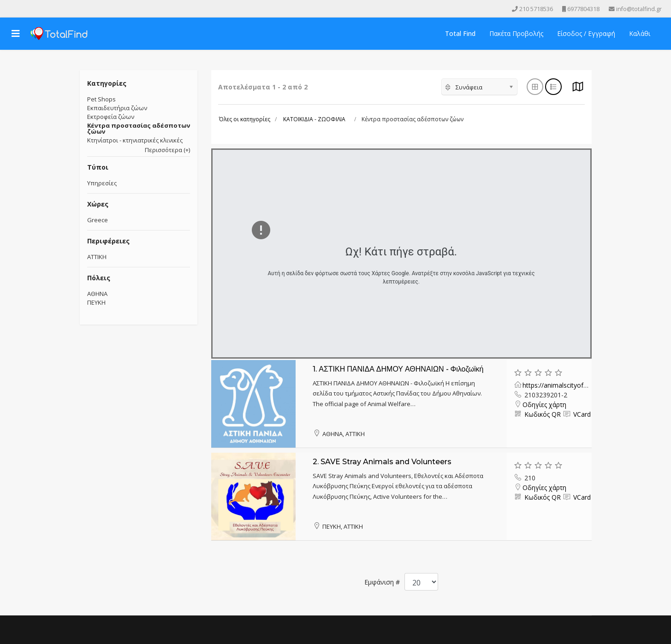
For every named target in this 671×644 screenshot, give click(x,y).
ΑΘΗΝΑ (97, 294)
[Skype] (50, 9)
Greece (98, 220)
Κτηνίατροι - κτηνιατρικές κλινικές (135, 140)
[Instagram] (37, 9)
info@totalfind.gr (639, 9)
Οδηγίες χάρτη (544, 405)
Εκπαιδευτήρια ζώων (117, 108)
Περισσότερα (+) (167, 150)
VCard (581, 414)
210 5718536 (536, 9)
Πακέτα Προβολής (516, 33)
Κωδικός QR (542, 414)
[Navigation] (16, 34)
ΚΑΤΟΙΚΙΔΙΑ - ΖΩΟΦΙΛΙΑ (314, 119)
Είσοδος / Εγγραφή (586, 33)
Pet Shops (101, 99)
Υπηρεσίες (102, 183)
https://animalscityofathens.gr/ (568, 385)
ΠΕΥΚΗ (96, 302)
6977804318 (583, 9)
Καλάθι (640, 33)
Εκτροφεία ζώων (111, 117)
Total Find (460, 33)
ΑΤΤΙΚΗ (97, 257)
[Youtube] (24, 9)
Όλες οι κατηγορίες (245, 119)
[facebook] (11, 9)
